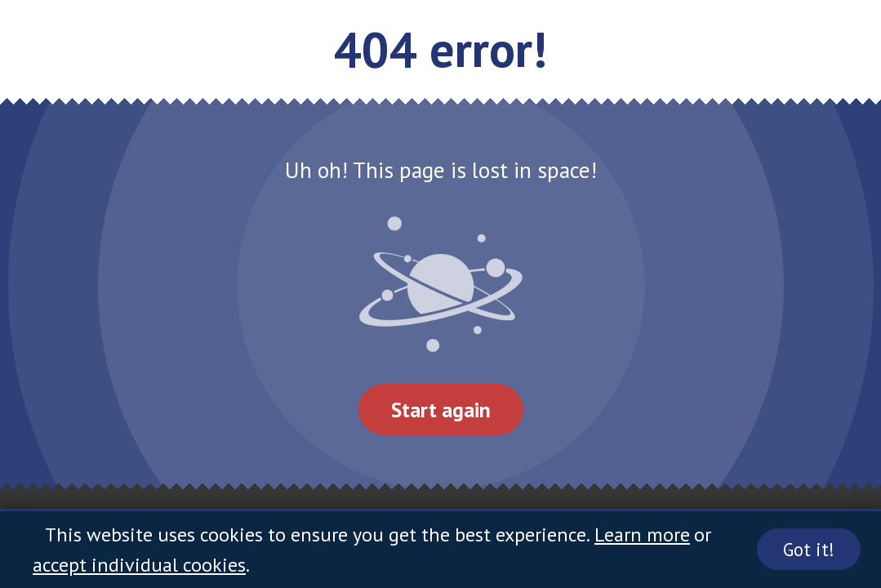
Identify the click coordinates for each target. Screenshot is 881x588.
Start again (441, 410)
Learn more (642, 535)
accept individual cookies (139, 565)
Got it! (809, 549)
